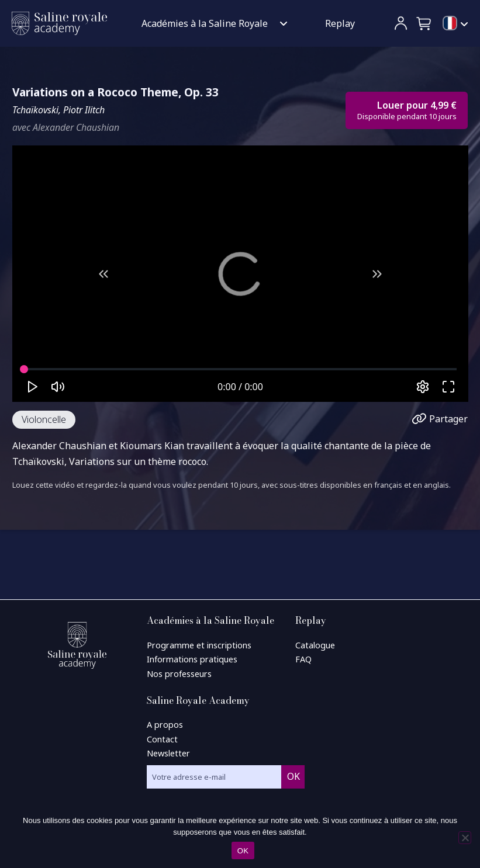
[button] (424, 23)
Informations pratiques (192, 659)
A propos (165, 725)
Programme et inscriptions (199, 645)
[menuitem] (455, 24)
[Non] (465, 838)
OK (243, 851)
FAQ (303, 659)
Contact (162, 739)
